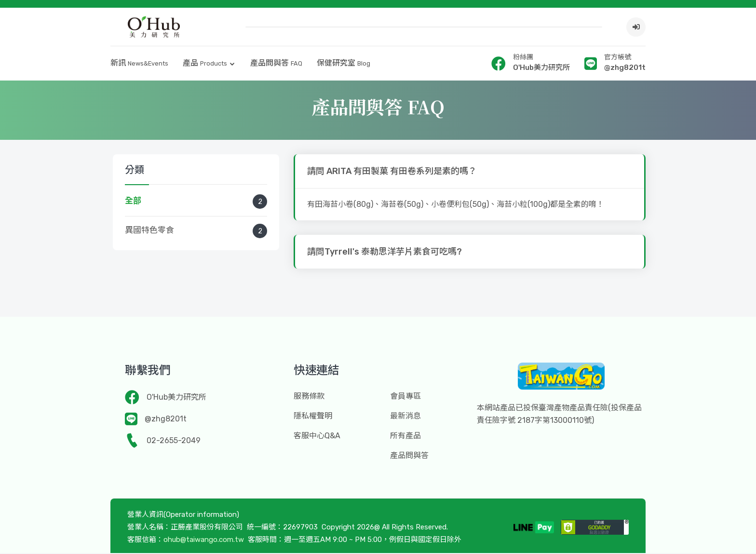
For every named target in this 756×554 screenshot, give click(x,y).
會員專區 (405, 397)
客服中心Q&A (317, 437)
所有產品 (405, 437)
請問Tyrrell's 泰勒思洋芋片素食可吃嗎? (385, 253)
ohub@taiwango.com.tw (204, 540)
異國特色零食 (196, 232)
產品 (205, 64)
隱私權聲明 (313, 417)
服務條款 (309, 397)
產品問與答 (276, 64)
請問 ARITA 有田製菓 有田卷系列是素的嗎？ (392, 172)
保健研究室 (344, 64)
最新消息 (405, 417)
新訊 (139, 64)
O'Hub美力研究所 (176, 398)
